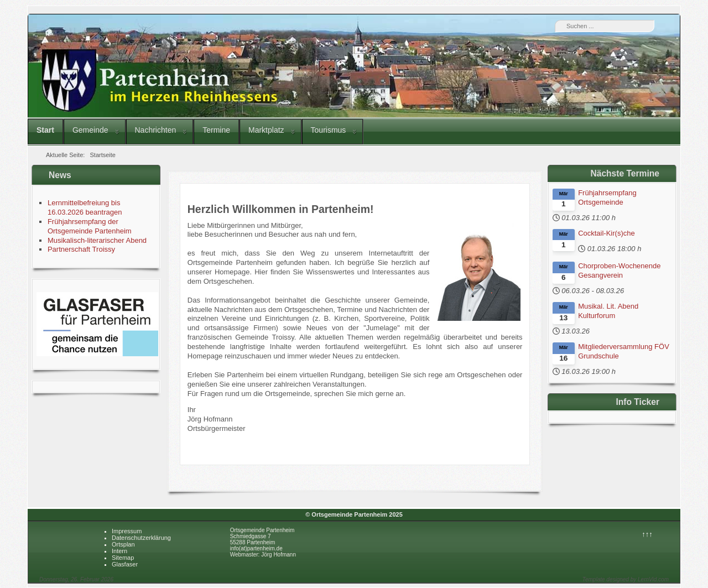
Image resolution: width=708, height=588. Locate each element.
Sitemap (123, 558)
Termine (216, 130)
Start (45, 130)
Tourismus (329, 130)
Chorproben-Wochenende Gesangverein (619, 270)
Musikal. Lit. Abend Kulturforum (608, 311)
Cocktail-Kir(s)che (607, 233)
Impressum (127, 531)
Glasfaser (125, 564)
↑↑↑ (647, 534)
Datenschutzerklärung (141, 538)
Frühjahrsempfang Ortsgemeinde (607, 197)
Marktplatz (266, 130)
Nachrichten (156, 130)
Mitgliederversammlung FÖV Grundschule (624, 351)
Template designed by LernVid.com (626, 579)
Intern (119, 551)
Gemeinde (90, 130)
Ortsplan (123, 544)
